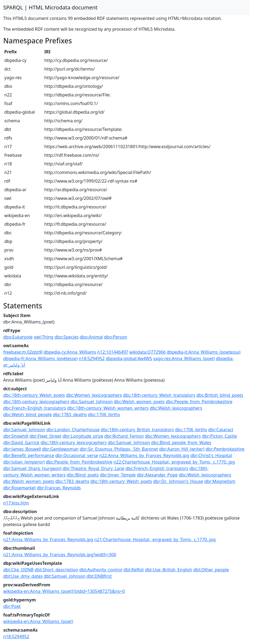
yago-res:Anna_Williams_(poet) (184, 358)
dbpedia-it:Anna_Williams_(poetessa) (204, 352)
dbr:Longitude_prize (83, 436)
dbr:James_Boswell (22, 449)
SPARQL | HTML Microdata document (50, 7)
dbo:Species (67, 337)
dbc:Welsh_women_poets (139, 402)
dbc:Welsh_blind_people (27, 415)
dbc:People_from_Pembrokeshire (199, 402)
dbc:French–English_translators (35, 408)
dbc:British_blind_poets (220, 395)
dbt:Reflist (134, 570)
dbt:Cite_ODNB (18, 570)
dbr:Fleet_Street (46, 436)
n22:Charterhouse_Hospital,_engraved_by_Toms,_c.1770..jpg (174, 462)
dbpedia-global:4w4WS (129, 358)
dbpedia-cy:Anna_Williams (70, 352)
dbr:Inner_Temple (118, 475)
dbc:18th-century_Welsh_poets (34, 395)
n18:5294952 (92, 358)
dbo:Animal (91, 337)
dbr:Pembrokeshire (225, 449)
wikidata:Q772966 (147, 352)
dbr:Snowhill (16, 436)
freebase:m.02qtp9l (23, 352)
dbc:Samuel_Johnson (92, 402)
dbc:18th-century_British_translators (137, 430)
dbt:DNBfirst (99, 576)
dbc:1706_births (104, 415)
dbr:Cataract (221, 430)
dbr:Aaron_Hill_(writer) (182, 449)
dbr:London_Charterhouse (73, 430)
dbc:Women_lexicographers (94, 395)
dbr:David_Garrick (21, 443)
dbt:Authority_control (101, 570)
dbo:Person (116, 337)
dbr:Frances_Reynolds (59, 488)
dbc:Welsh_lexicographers (176, 408)
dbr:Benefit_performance (29, 455)
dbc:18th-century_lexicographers (36, 402)
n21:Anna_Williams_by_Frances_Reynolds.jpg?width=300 (60, 555)
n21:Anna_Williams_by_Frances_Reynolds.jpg (48, 539)
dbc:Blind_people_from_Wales (181, 443)
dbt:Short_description (56, 570)
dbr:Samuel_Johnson (24, 430)
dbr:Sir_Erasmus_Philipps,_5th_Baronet (119, 449)
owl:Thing (43, 337)
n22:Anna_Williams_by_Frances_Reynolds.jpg (144, 455)
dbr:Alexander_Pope (157, 475)
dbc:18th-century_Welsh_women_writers (108, 408)
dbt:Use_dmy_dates (23, 576)
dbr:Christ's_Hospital (211, 455)
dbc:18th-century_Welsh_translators (159, 395)
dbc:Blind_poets (83, 475)
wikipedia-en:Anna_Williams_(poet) (38, 621)
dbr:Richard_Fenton (124, 436)
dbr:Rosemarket (19, 488)
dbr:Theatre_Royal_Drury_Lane (94, 468)
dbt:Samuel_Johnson (65, 576)
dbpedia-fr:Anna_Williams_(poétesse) (40, 358)
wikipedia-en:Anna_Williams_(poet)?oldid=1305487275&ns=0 (64, 591)
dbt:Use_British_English (168, 570)
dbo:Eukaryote (18, 337)
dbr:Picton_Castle (219, 436)
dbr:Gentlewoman (60, 449)
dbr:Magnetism (220, 481)
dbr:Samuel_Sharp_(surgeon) (32, 468)
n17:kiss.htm (16, 503)
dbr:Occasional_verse (76, 455)
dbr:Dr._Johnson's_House (178, 481)
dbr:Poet (12, 606)
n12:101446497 (113, 352)
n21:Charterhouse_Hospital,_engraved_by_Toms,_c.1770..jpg (155, 539)
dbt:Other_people (211, 570)
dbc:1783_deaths (70, 415)
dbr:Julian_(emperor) (24, 462)
